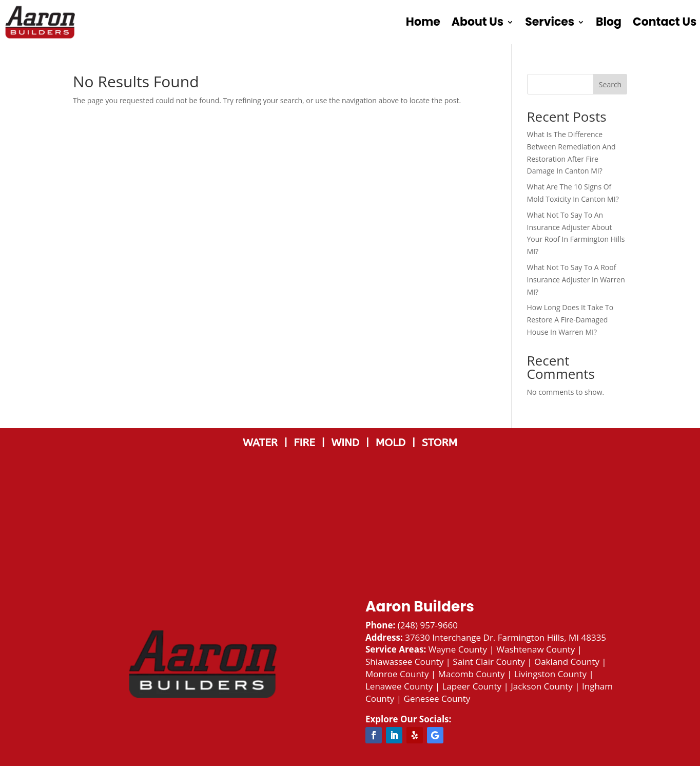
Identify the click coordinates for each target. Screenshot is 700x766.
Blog (609, 22)
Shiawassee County (404, 662)
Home (423, 22)
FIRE (307, 443)
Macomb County (472, 674)
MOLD (392, 443)
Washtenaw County (536, 649)
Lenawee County (399, 686)
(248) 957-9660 (428, 625)
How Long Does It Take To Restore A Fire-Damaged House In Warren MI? (570, 320)
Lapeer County (472, 686)
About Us (478, 22)
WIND (348, 443)
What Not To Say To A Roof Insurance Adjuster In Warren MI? (576, 280)
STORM (440, 443)
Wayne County (458, 649)
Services (550, 22)
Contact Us (665, 22)
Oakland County (567, 662)
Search (610, 84)
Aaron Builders (420, 607)
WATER (263, 443)
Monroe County (397, 674)
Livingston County (550, 674)
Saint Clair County (489, 662)
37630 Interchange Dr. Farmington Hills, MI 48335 (505, 637)
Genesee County (437, 698)
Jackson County (542, 686)
